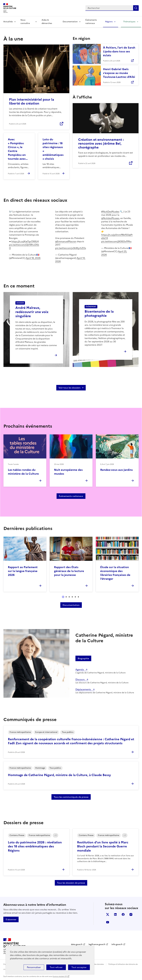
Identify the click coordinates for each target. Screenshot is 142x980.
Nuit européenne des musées (68, 472)
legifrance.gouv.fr (97, 944)
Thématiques (129, 22)
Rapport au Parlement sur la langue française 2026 (23, 571)
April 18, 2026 (33, 258)
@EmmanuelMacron (66, 241)
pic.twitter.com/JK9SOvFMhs (116, 241)
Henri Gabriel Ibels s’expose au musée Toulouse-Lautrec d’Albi (119, 73)
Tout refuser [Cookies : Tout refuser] (56, 967)
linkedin (115, 914)
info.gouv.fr (117, 944)
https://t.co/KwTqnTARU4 (25, 241)
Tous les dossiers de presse (71, 883)
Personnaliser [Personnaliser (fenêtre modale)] (34, 967)
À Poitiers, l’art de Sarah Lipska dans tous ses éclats (119, 51)
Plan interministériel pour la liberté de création (32, 101)
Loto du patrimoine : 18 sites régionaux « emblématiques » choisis (53, 149)
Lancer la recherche (136, 8)
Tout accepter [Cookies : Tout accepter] (79, 967)
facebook (123, 914)
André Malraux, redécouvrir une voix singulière (32, 312)
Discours (80, 679)
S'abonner (11, 919)
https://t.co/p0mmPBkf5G (115, 235)
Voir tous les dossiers (69, 388)
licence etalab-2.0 (60, 976)
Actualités (8, 22)
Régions (109, 22)
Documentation (70, 22)
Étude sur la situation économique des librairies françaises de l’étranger (115, 573)
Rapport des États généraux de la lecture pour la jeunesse (69, 571)
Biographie (83, 658)
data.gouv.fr (77, 944)
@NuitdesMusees (110, 218)
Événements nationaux (91, 22)
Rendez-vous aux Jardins (116, 470)
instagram (131, 914)
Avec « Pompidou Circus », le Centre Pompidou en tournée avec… (18, 149)
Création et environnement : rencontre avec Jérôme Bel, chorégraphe (101, 144)
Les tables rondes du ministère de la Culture (23, 472)
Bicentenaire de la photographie (99, 314)
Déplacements (83, 689)
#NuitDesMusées (110, 212)
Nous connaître (25, 22)
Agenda (80, 669)
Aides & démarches (47, 22)
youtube (108, 922)
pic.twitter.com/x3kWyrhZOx (71, 248)
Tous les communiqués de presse (71, 797)
